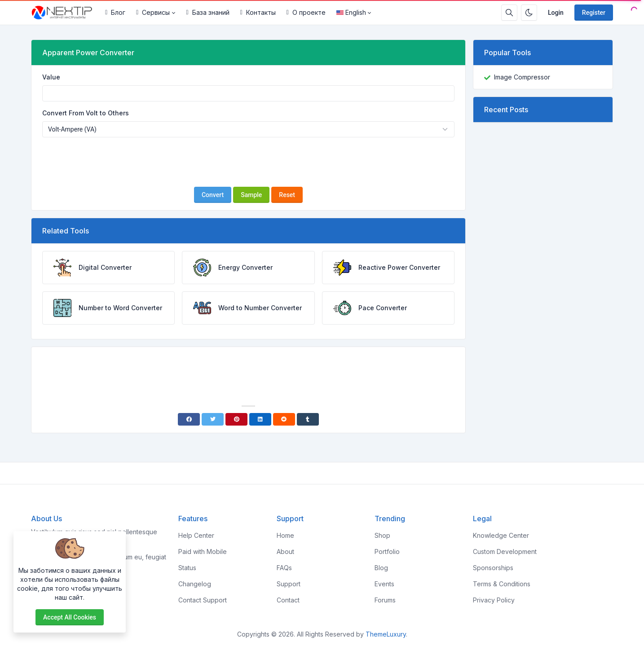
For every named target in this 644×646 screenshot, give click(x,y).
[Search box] (509, 13)
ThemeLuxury (386, 634)
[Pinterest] (236, 419)
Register (594, 13)
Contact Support (203, 600)
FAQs (284, 568)
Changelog (195, 584)
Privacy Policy (494, 600)
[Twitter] (213, 419)
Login (556, 13)
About (285, 552)
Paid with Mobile (203, 552)
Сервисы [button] (153, 12)
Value (51, 77)
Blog (381, 568)
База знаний (208, 12)
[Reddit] (284, 419)
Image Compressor (522, 77)
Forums (385, 600)
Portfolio (387, 552)
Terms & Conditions (502, 584)
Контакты (258, 12)
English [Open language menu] (351, 12)
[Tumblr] (308, 419)
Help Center (196, 535)
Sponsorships (493, 568)
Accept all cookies (70, 617)
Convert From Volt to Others (86, 113)
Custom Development (505, 552)
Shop (382, 535)
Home (285, 535)
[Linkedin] (260, 419)
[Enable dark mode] (529, 13)
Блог (115, 12)
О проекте (306, 12)
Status (187, 568)
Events (384, 584)
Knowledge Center (501, 535)
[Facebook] (189, 419)
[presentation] (248, 162)
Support (289, 584)
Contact (288, 600)
